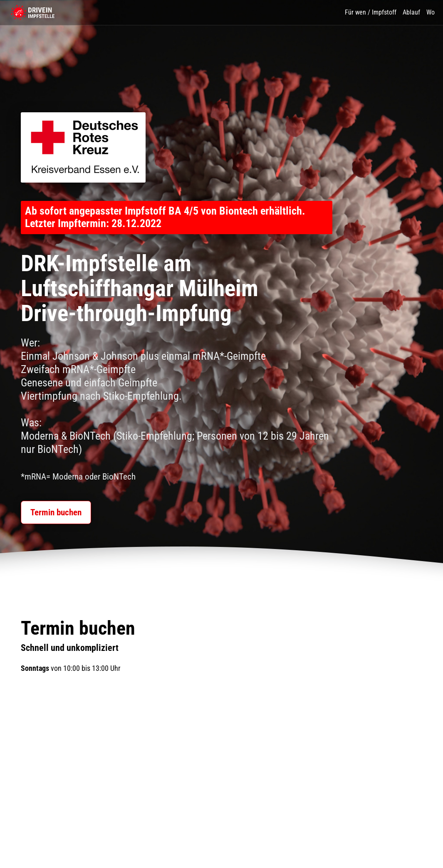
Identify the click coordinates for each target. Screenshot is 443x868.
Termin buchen (54, 517)
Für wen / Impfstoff (371, 12)
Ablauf (411, 12)
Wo (431, 12)
